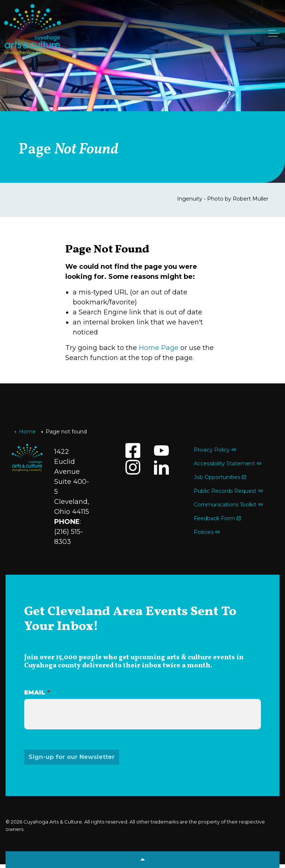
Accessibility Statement (227, 463)
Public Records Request (228, 491)
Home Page (159, 348)
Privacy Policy (215, 450)
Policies (207, 532)
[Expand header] (274, 33)
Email (37, 692)
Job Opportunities (220, 477)
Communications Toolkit (228, 505)
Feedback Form (217, 518)
